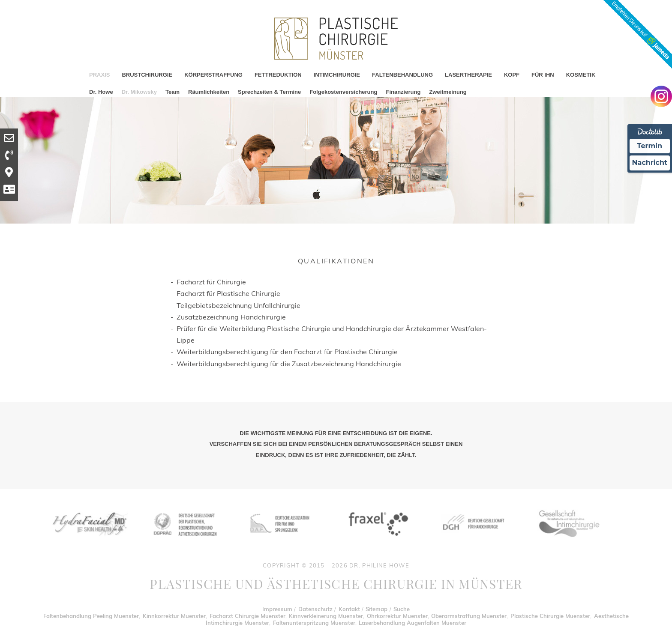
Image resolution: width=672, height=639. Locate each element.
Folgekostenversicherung (343, 92)
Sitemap (376, 609)
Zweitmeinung (448, 92)
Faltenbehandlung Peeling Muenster (91, 616)
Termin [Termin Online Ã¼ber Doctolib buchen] (650, 146)
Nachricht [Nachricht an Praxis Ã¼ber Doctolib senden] (650, 163)
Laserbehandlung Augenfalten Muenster (412, 623)
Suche (402, 609)
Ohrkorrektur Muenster (397, 616)
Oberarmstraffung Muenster (469, 616)
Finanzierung (403, 92)
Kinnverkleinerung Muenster (326, 616)
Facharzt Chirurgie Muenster (247, 616)
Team (172, 92)
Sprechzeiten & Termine (269, 92)
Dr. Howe (101, 92)
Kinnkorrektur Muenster (174, 616)
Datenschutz (315, 609)
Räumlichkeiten (209, 92)
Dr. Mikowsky (139, 92)
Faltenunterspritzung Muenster (314, 623)
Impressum (277, 609)
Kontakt (349, 609)
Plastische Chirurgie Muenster (550, 616)
